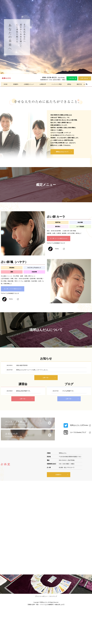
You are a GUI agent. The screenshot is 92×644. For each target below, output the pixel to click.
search (87, 84)
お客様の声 (43, 84)
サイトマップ (53, 596)
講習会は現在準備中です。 (24, 391)
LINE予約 (71, 78)
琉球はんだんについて (62, 152)
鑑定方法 (79, 84)
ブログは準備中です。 (68, 391)
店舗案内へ (59, 475)
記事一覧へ (46, 378)
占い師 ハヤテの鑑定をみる (13, 289)
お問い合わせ (84, 78)
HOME (6, 84)
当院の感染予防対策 (22, 365)
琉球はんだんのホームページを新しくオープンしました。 (33, 370)
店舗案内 (16, 84)
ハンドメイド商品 (57, 84)
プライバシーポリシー (41, 596)
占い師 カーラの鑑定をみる (59, 238)
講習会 (69, 84)
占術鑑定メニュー (29, 84)
